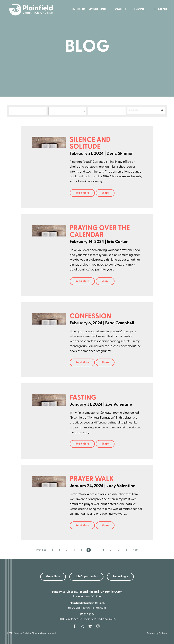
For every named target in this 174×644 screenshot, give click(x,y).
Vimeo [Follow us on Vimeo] (91, 626)
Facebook (75, 626)
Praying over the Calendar (100, 232)
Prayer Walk (92, 479)
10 (118, 550)
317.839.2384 (87, 615)
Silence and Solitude (90, 143)
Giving (140, 9)
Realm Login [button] (120, 577)
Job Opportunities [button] (86, 577)
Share (105, 193)
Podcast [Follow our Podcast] (99, 626)
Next (136, 550)
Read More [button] (82, 193)
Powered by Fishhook (157, 633)
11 (126, 550)
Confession (90, 317)
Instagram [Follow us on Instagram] (83, 626)
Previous (41, 550)
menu (159, 9)
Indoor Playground (89, 9)
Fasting (83, 398)
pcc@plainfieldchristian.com (87, 608)
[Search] (143, 110)
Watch (120, 9)
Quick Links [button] (53, 577)
